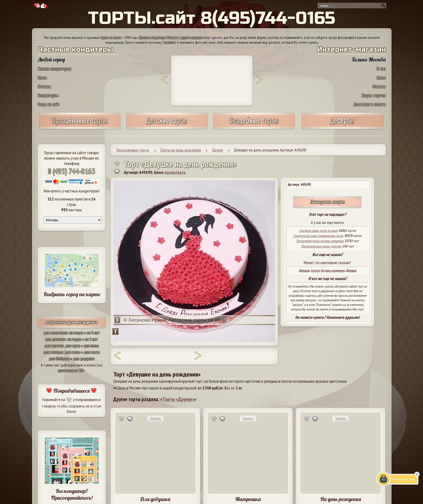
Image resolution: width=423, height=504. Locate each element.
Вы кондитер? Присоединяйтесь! (72, 494)
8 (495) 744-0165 (71, 171)
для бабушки (59, 358)
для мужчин (54, 346)
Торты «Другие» (178, 399)
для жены (73, 352)
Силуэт (315, 270)
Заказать (155, 418)
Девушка (304, 270)
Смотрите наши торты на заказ (318, 231)
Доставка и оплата (370, 104)
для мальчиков (56, 333)
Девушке (351, 270)
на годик (76, 333)
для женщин (53, 352)
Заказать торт (328, 202)
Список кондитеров (54, 69)
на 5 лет (93, 333)
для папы (91, 346)
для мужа (73, 346)
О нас (381, 69)
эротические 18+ (71, 370)
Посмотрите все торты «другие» (321, 246)
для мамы (92, 352)
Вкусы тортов (374, 95)
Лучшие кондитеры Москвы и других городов (170, 37)
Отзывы (44, 86)
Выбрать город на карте (72, 294)
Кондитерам (48, 95)
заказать (169, 42)
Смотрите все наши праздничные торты (318, 236)
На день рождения (332, 270)
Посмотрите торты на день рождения (320, 241)
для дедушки (84, 358)
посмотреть (175, 172)
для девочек (55, 339)
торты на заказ (111, 37)
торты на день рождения (72, 322)
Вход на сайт (49, 104)
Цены (42, 77)
